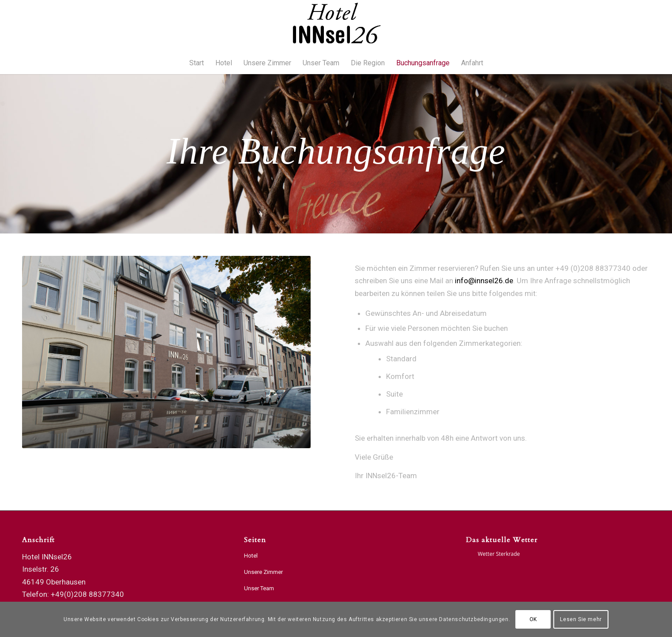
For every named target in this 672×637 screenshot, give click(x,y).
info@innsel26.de (484, 281)
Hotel (251, 556)
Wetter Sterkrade (499, 554)
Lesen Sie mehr (581, 619)
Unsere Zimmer (263, 572)
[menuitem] (197, 63)
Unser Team (259, 588)
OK (533, 619)
